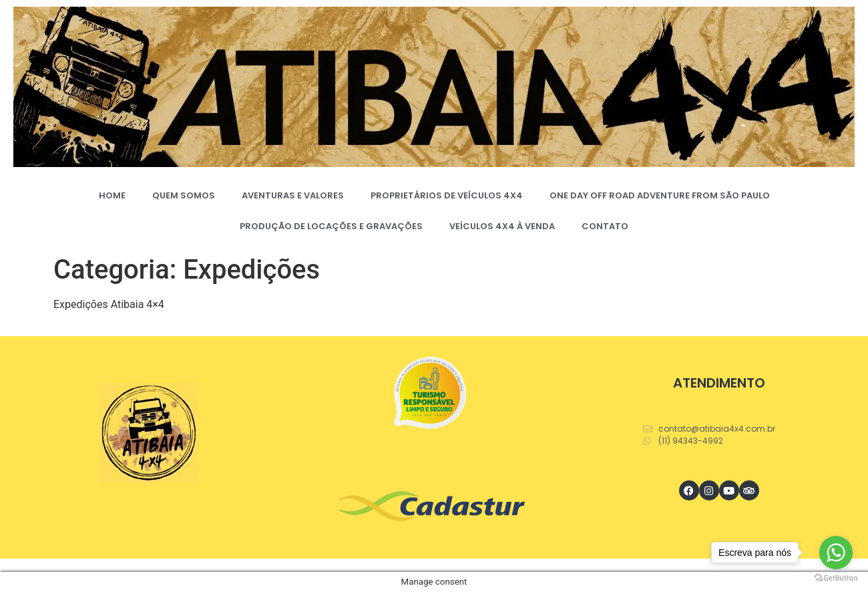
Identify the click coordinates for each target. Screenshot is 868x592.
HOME (112, 195)
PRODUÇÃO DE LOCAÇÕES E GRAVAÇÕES (331, 226)
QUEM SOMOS (184, 195)
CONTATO (605, 226)
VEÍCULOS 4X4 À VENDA (502, 226)
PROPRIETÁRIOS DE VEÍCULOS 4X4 (447, 195)
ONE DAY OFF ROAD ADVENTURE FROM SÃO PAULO (660, 195)
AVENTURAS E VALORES (293, 195)
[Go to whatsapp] (836, 553)
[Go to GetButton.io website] (836, 578)
